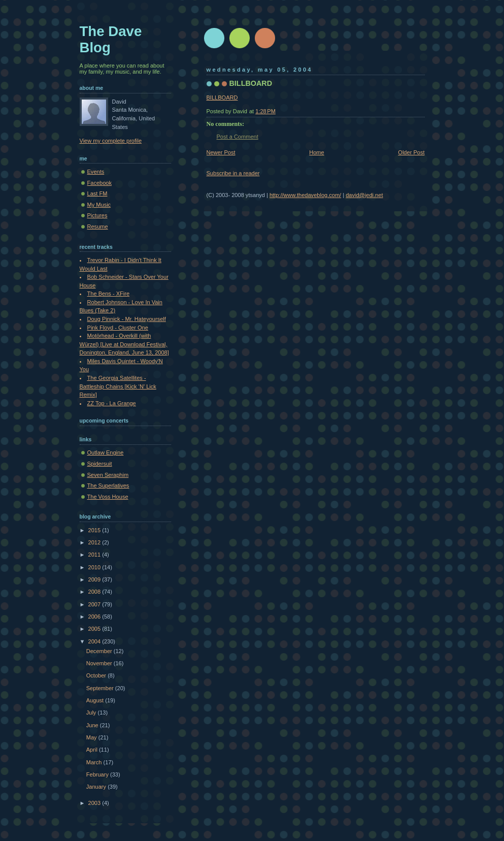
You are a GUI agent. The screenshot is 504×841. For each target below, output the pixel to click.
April (93, 750)
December (100, 651)
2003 (95, 803)
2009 (95, 579)
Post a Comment (238, 137)
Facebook (100, 183)
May (92, 737)
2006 (95, 617)
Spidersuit (100, 464)
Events (96, 172)
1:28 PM (265, 111)
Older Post (411, 152)
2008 (95, 592)
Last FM (97, 193)
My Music (99, 205)
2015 (95, 530)
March (95, 762)
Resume (98, 227)
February (98, 774)
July (92, 713)
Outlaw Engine (106, 452)
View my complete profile (111, 141)
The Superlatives (108, 486)
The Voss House (108, 497)
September (101, 688)
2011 (95, 555)
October (97, 675)
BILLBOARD (251, 83)
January (97, 787)
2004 (95, 641)
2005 (95, 629)
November (100, 663)
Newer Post (221, 152)
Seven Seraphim (108, 475)
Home (316, 152)
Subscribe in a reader (233, 173)
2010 (95, 567)
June (93, 725)
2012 (95, 542)
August (96, 700)
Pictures (97, 215)
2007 (95, 604)
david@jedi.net (364, 195)
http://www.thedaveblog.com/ (305, 195)
